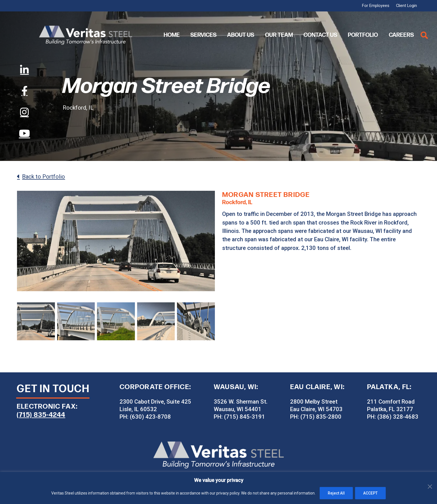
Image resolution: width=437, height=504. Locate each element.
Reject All (336, 493)
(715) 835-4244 (41, 415)
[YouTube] (25, 133)
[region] (219, 488)
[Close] (431, 477)
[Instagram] (24, 112)
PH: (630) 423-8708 (145, 417)
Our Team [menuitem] (279, 35)
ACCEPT (370, 493)
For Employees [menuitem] (376, 6)
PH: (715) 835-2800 (316, 417)
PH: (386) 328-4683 (393, 417)
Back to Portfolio (43, 177)
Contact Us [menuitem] (320, 35)
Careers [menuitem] (401, 35)
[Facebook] (25, 91)
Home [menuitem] (172, 35)
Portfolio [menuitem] (363, 35)
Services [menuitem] (203, 35)
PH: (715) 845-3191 (239, 417)
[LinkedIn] (24, 70)
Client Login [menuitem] (406, 6)
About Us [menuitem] (241, 35)
